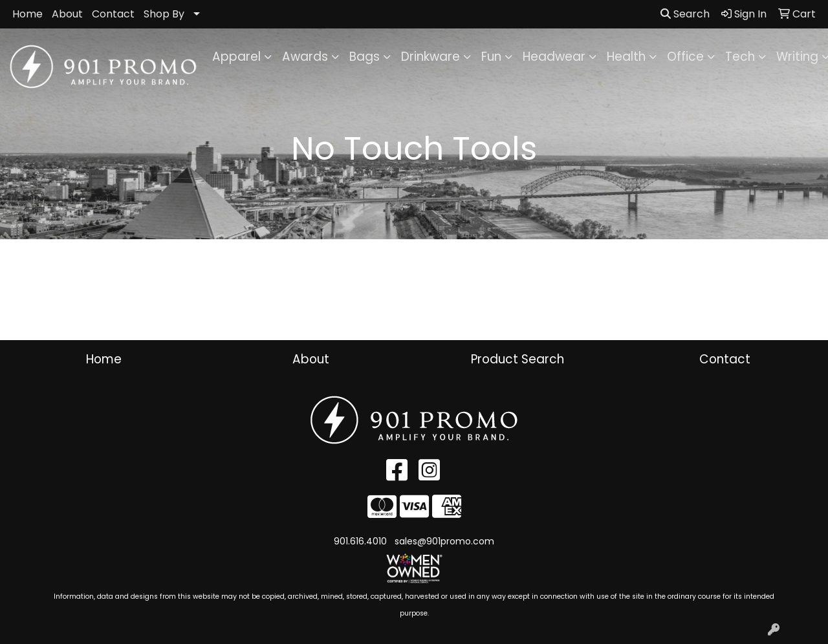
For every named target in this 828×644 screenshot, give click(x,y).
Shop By (164, 14)
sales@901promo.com (444, 541)
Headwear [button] (554, 57)
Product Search (517, 359)
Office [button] (685, 57)
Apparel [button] (236, 57)
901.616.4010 (360, 541)
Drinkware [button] (430, 57)
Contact (113, 14)
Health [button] (626, 57)
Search (685, 14)
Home (27, 14)
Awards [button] (305, 57)
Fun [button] (491, 57)
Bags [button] (365, 57)
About (67, 14)
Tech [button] (740, 57)
